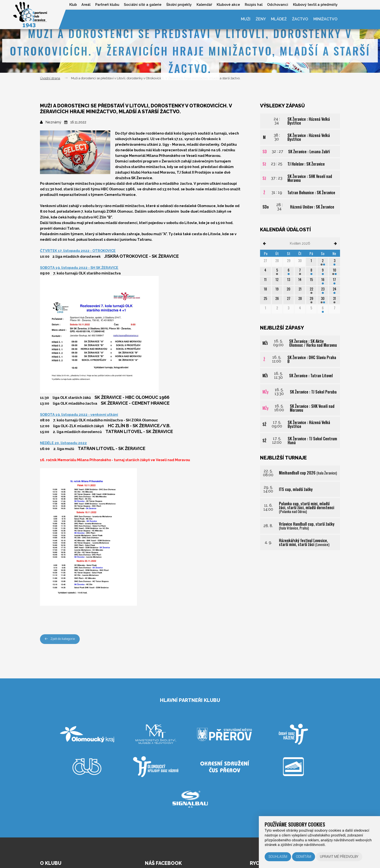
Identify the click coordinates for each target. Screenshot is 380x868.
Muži (245, 19)
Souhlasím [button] (278, 857)
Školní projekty (178, 4)
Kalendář (204, 4)
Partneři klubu (106, 4)
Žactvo (300, 19)
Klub (72, 4)
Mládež (279, 19)
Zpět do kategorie (60, 639)
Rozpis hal (253, 4)
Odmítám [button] (304, 857)
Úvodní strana (50, 78)
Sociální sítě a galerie (142, 4)
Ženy (260, 19)
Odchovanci (277, 4)
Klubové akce (228, 4)
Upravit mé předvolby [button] (339, 857)
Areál (85, 4)
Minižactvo (325, 19)
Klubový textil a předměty (315, 4)
